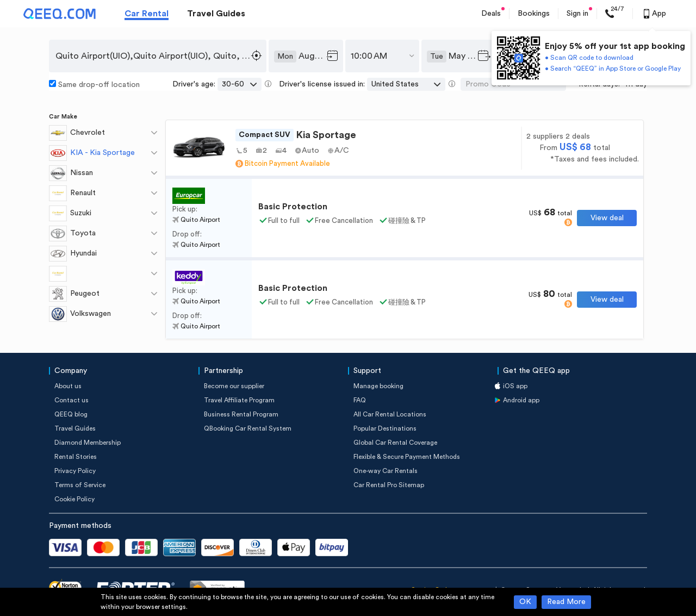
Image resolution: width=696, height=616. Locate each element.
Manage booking (378, 386)
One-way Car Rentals (386, 471)
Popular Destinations (385, 428)
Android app (521, 400)
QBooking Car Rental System (248, 428)
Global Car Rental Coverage (395, 443)
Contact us (72, 400)
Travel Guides (216, 14)
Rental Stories (76, 457)
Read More (566, 602)
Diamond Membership (88, 443)
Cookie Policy (74, 499)
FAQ (360, 400)
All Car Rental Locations (390, 414)
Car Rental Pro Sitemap (389, 485)
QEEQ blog (71, 414)
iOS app (515, 386)
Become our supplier (234, 386)
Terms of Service (80, 485)
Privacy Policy (75, 471)
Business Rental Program (241, 414)
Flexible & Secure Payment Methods (407, 457)
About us (68, 386)
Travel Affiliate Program (239, 400)
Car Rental (147, 14)
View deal (607, 218)
